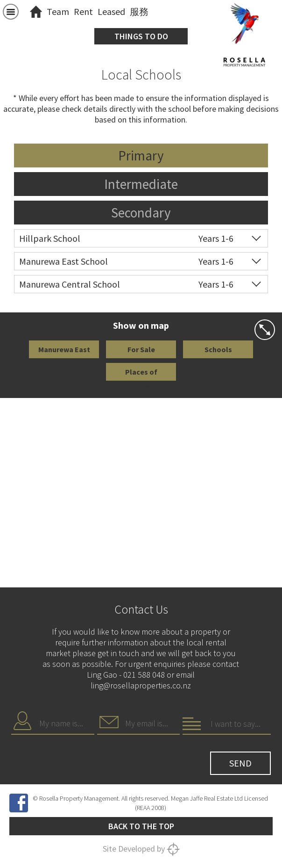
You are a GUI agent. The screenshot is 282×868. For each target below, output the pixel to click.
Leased (111, 11)
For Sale (141, 349)
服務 (139, 11)
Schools (218, 349)
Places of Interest (141, 374)
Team (58, 11)
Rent (83, 11)
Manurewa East (64, 349)
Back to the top (141, 826)
